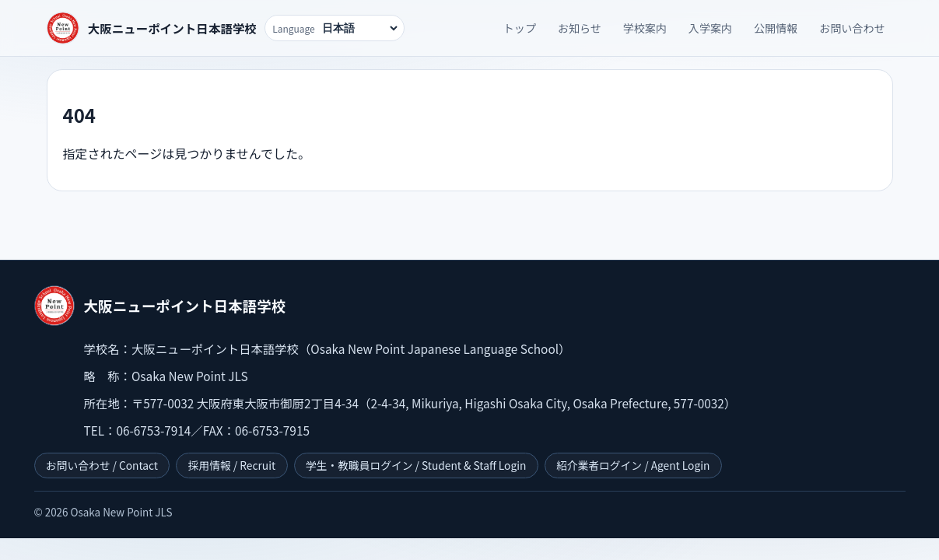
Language (294, 28)
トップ (520, 28)
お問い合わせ (852, 28)
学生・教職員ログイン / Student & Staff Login (416, 465)
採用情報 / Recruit (232, 465)
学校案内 (645, 28)
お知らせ (580, 28)
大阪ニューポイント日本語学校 (172, 28)
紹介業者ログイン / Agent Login (633, 465)
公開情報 (776, 28)
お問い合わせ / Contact (102, 465)
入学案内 (710, 28)
